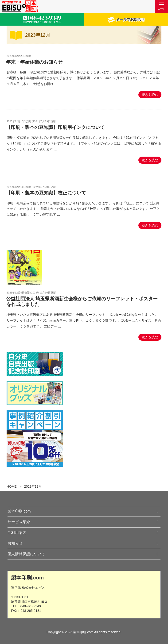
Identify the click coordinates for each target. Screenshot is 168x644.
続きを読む (150, 95)
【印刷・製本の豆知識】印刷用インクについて (55, 127)
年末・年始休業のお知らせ (34, 62)
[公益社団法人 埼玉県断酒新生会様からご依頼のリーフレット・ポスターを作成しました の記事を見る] (24, 284)
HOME (12, 486)
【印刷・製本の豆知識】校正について (46, 193)
